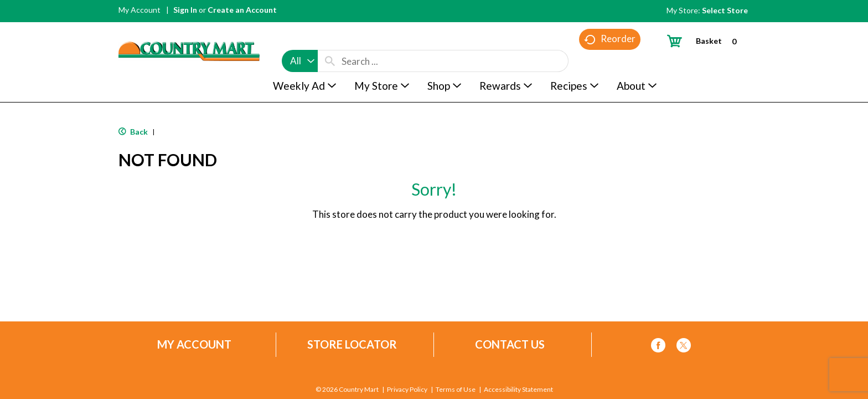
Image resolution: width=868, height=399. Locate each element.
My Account (139, 10)
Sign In (185, 10)
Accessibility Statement (518, 390)
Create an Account (242, 10)
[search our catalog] (330, 40)
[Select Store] (726, 10)
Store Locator (352, 344)
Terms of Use (456, 390)
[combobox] (300, 40)
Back (133, 132)
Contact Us (510, 344)
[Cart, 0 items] (706, 41)
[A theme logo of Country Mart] (189, 31)
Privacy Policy (407, 390)
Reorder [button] (610, 61)
